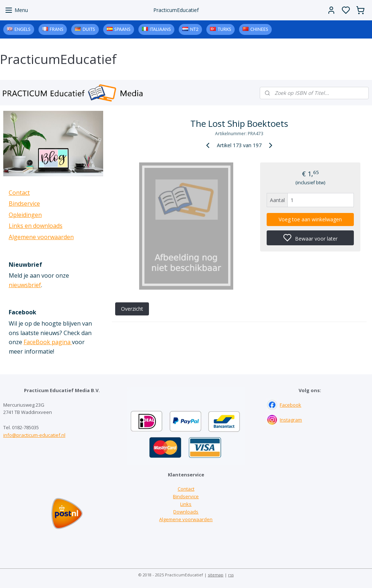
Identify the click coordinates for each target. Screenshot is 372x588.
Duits (89, 29)
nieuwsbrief (25, 285)
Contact (19, 193)
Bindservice (24, 204)
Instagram (291, 420)
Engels (23, 29)
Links (186, 504)
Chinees (259, 29)
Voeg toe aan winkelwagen (310, 219)
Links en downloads (36, 226)
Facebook (290, 405)
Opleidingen (25, 215)
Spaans (122, 29)
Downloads (186, 512)
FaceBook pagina (48, 342)
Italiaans (160, 29)
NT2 (194, 29)
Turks (224, 29)
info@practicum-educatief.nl (34, 435)
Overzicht (132, 309)
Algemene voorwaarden (41, 237)
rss (231, 575)
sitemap (216, 575)
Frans (57, 29)
